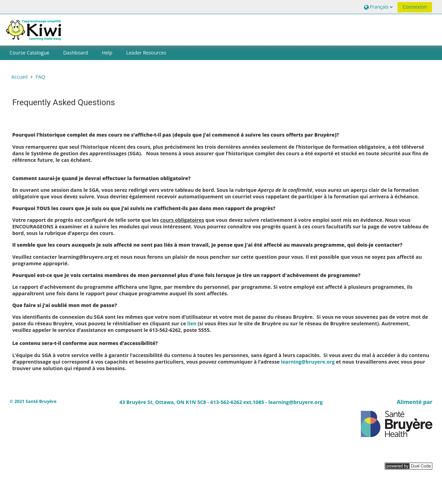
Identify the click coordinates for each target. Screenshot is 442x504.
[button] (378, 7)
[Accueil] (35, 29)
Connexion (415, 7)
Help (107, 53)
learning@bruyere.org (308, 362)
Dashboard (76, 53)
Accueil (20, 77)
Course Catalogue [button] (30, 53)
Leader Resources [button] (146, 53)
